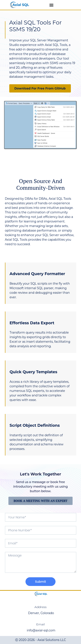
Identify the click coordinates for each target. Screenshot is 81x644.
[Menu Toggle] (51, 5)
